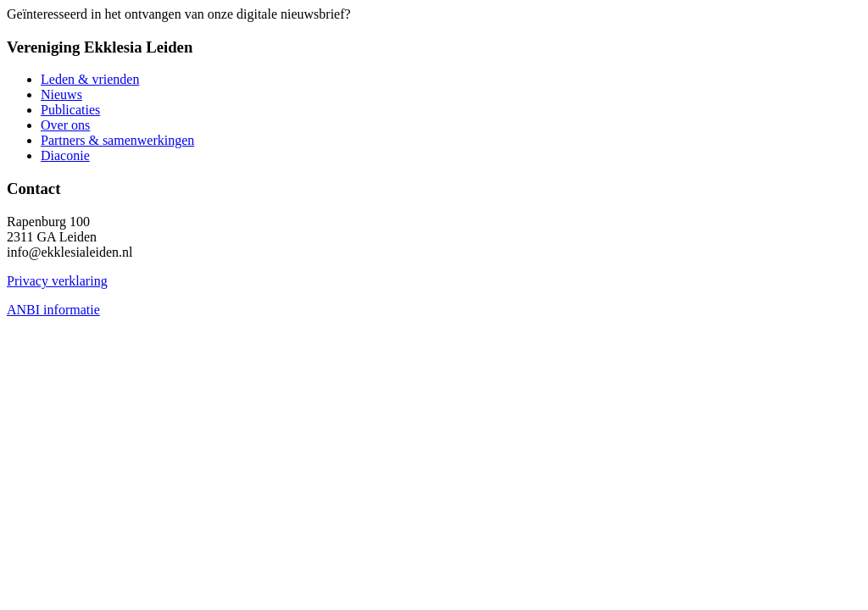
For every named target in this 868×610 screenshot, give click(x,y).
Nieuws (61, 94)
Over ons (65, 125)
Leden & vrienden (90, 79)
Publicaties (70, 110)
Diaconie (65, 155)
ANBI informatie (53, 310)
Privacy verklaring (57, 281)
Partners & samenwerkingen (117, 140)
